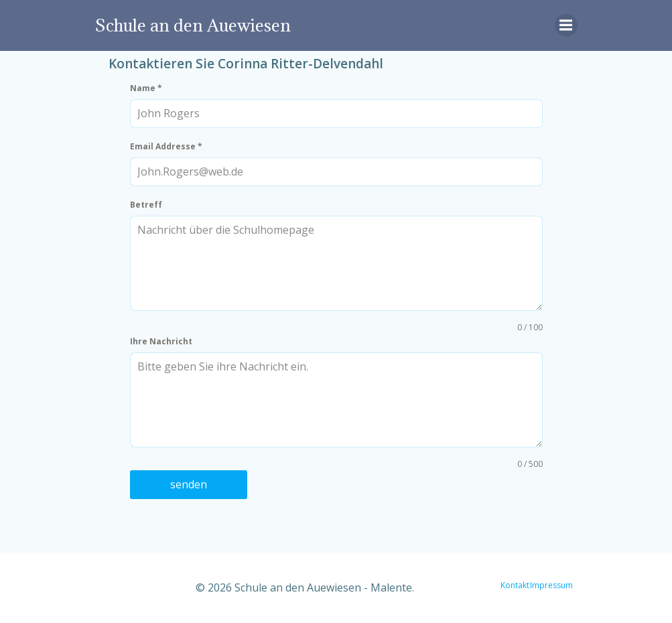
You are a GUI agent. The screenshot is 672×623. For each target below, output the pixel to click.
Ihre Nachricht (161, 341)
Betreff (146, 205)
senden (189, 484)
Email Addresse (166, 146)
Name (146, 88)
